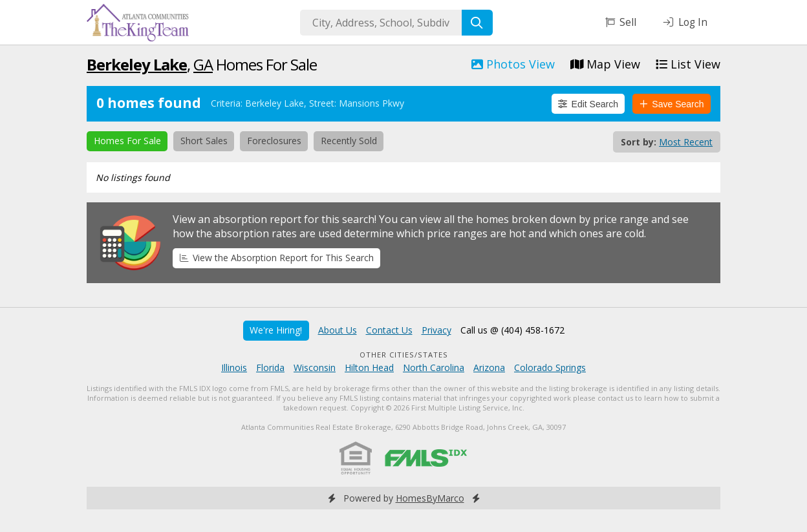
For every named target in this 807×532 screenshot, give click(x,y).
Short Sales (204, 141)
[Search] (477, 23)
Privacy (436, 330)
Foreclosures (274, 141)
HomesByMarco (430, 498)
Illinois (234, 367)
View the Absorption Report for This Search (277, 258)
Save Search (672, 104)
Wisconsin (315, 367)
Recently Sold (349, 141)
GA (203, 64)
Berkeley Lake (137, 64)
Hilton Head (369, 367)
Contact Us (389, 330)
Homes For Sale (127, 141)
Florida (270, 367)
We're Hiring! (276, 330)
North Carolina (434, 367)
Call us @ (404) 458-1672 (512, 330)
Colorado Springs (550, 367)
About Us (338, 330)
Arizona (489, 367)
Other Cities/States (404, 355)
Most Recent (686, 142)
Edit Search (588, 104)
